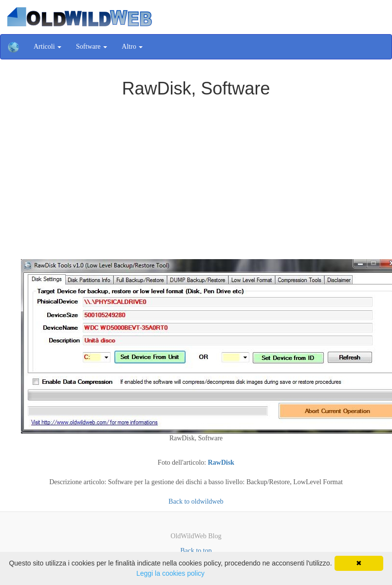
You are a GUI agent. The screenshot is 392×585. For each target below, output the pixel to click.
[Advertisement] (196, 171)
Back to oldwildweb (196, 501)
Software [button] (92, 47)
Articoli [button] (47, 47)
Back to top (196, 551)
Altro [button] (132, 47)
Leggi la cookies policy (170, 573)
